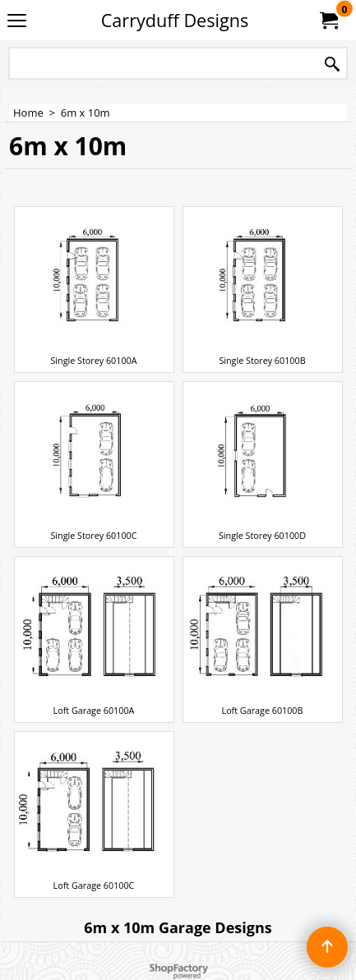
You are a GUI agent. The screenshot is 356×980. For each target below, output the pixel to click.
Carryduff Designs (175, 20)
